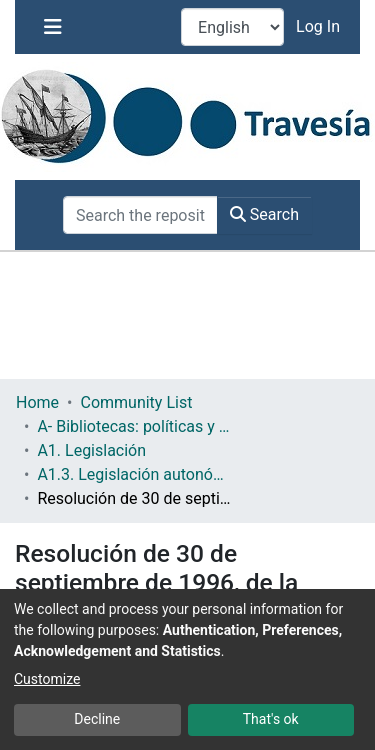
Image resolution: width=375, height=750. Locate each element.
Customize (47, 679)
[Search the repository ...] (140, 215)
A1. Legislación (91, 450)
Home (37, 402)
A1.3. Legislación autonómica (137, 474)
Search (264, 214)
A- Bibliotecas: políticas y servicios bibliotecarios (137, 426)
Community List (136, 402)
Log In (320, 26)
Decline (97, 719)
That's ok (271, 719)
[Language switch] (232, 27)
